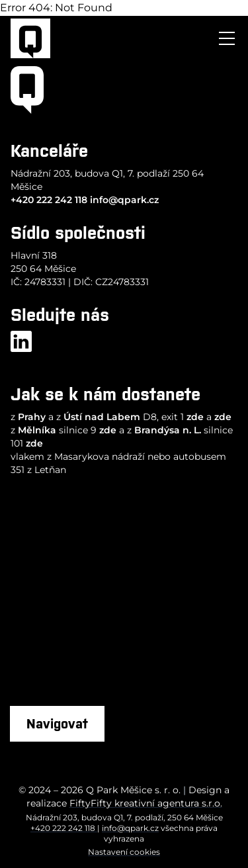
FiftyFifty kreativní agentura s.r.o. (146, 803)
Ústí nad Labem (102, 417)
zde (195, 417)
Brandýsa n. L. (168, 430)
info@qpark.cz (124, 200)
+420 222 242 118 (49, 200)
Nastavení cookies (124, 852)
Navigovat (57, 723)
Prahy (32, 417)
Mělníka (37, 430)
